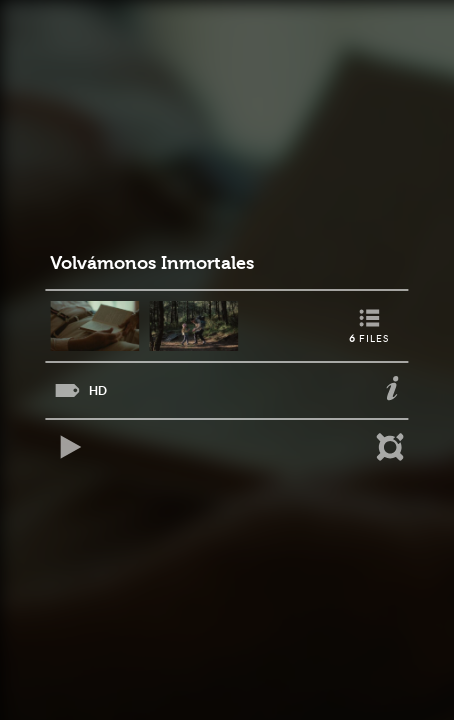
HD (98, 390)
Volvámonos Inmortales (152, 263)
